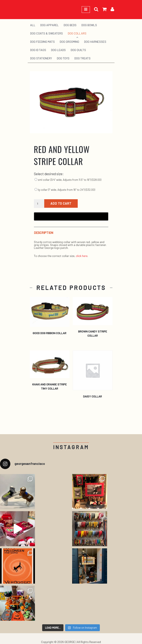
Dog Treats (82, 58)
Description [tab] (44, 233)
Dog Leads (58, 50)
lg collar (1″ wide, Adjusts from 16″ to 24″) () (65, 190)
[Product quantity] (39, 204)
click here (82, 256)
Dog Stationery (41, 58)
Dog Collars (77, 33)
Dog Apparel (50, 25)
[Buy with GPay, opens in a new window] (71, 216)
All (33, 25)
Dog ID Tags (38, 50)
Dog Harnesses (95, 42)
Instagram (71, 447)
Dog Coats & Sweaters (47, 33)
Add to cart (61, 203)
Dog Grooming (69, 42)
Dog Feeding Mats (42, 42)
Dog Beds (70, 25)
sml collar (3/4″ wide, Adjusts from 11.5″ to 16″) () (68, 180)
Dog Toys (63, 58)
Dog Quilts (78, 50)
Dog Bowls (89, 25)
